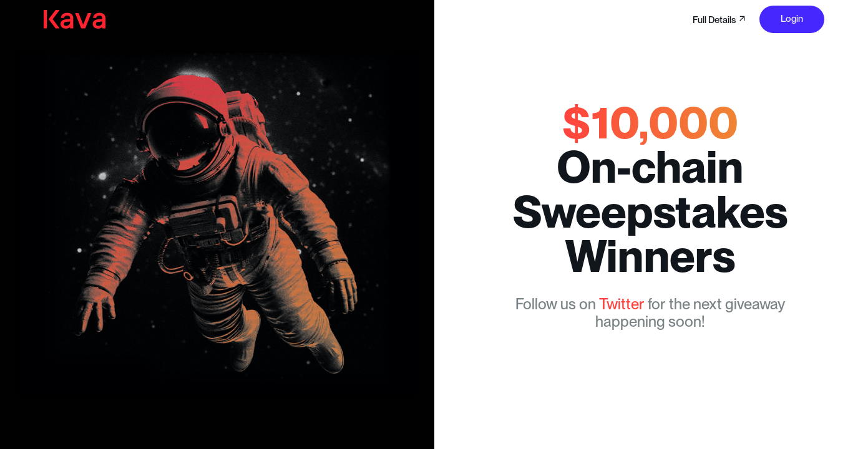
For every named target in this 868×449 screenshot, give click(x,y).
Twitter (622, 304)
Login (792, 19)
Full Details (720, 20)
